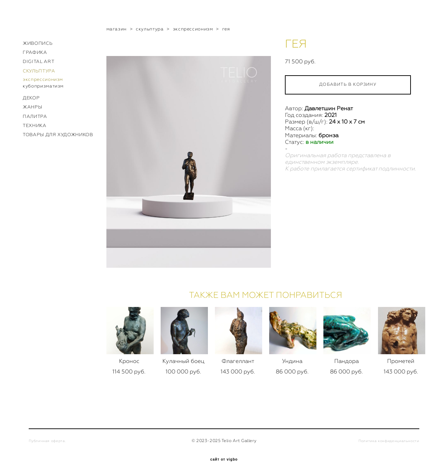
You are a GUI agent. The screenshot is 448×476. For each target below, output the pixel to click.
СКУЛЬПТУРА (39, 71)
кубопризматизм (43, 86)
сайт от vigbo (224, 460)
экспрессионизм (43, 79)
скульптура (150, 29)
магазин (117, 29)
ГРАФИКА (35, 52)
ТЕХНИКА (35, 125)
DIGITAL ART (38, 61)
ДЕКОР (31, 98)
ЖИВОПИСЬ (38, 43)
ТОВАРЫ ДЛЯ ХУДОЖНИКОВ (58, 135)
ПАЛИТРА (35, 116)
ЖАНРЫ (32, 107)
